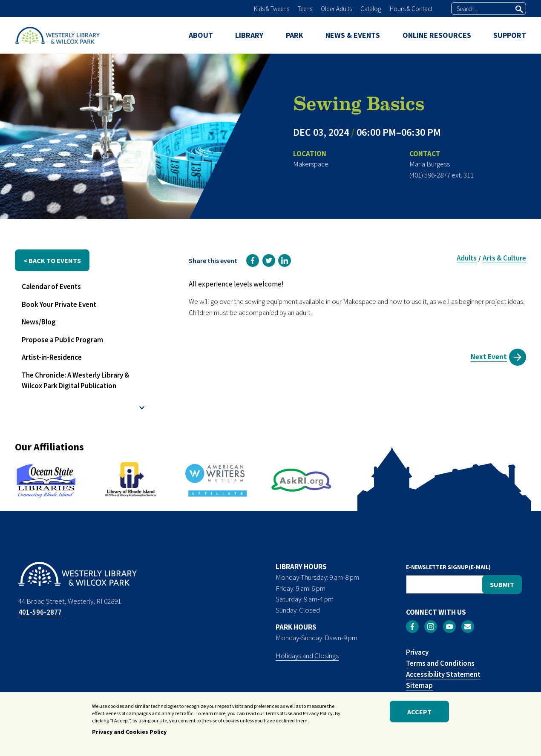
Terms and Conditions (440, 663)
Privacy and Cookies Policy (129, 734)
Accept (419, 713)
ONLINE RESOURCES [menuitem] (437, 35)
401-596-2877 (40, 612)
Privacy (417, 652)
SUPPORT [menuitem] (510, 35)
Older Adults (336, 9)
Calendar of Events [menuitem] (51, 286)
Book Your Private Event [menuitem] (59, 304)
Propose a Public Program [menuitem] (62, 340)
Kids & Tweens (272, 9)
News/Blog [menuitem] (39, 322)
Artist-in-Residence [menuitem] (52, 357)
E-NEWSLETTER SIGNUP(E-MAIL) (448, 567)
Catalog (371, 9)
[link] (253, 261)
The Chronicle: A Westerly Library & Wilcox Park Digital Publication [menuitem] (76, 381)
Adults (467, 258)
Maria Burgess (430, 164)
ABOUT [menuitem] (201, 35)
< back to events (52, 261)
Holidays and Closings (307, 656)
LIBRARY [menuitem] (249, 35)
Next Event (489, 357)
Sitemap (419, 685)
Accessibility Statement (443, 674)
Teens (305, 9)
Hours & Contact (411, 9)
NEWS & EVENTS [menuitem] (353, 35)
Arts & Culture (504, 258)
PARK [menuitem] (295, 35)
